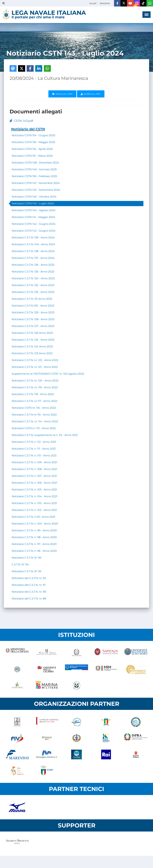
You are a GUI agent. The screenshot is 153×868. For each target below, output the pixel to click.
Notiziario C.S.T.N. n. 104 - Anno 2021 (35, 496)
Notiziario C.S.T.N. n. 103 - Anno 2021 (34, 503)
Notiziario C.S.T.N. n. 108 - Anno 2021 (34, 469)
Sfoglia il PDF (62, 94)
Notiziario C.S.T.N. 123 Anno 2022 (32, 353)
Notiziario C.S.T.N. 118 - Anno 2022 (33, 394)
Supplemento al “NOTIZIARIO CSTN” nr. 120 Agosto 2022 (48, 374)
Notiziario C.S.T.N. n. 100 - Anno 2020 (35, 524)
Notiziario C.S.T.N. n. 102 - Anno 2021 (34, 510)
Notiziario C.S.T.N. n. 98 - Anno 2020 (34, 537)
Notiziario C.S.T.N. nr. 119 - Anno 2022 (35, 387)
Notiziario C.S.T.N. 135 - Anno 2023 (33, 272)
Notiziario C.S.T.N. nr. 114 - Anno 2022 (35, 421)
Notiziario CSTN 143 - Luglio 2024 (33, 203)
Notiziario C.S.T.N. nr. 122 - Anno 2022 (35, 360)
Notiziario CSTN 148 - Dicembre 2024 (35, 163)
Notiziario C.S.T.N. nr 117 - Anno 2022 (34, 401)
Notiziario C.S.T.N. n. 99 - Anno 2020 (34, 530)
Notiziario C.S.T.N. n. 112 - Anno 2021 (34, 442)
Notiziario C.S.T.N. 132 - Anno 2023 (33, 285)
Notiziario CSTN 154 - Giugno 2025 (33, 135)
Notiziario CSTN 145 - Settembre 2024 (36, 190)
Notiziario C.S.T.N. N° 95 (26, 558)
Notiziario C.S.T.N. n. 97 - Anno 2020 (34, 544)
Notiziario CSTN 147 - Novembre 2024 (36, 183)
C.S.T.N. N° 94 (20, 564)
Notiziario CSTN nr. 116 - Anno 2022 (34, 408)
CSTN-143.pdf (21, 121)
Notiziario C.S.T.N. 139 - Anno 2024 (33, 238)
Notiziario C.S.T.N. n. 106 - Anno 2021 (34, 483)
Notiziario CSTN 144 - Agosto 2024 (34, 210)
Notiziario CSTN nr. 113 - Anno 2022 (34, 428)
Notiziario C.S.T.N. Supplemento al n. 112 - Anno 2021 (45, 435)
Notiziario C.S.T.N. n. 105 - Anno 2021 (34, 490)
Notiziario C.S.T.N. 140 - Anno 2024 (33, 244)
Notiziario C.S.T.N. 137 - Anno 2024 (33, 258)
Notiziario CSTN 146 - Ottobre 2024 (34, 197)
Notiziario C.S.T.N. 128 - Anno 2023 (33, 319)
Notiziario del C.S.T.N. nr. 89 (29, 599)
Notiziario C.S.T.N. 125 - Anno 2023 (33, 340)
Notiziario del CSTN (28, 129)
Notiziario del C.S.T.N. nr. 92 (29, 578)
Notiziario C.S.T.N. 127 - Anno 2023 (33, 326)
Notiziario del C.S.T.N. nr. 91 (29, 585)
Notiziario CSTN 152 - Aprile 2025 (32, 149)
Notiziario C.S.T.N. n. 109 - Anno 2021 (34, 462)
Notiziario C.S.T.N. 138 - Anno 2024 (33, 251)
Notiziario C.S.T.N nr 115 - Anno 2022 (34, 415)
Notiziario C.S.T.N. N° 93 (26, 571)
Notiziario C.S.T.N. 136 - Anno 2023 (33, 265)
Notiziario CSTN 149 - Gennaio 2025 (34, 169)
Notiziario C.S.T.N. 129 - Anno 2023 (33, 312)
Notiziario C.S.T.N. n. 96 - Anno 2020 (34, 551)
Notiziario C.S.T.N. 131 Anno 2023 (32, 299)
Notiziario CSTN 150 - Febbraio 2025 (34, 176)
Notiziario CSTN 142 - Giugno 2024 (34, 224)
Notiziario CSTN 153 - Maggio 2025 (33, 142)
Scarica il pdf (91, 94)
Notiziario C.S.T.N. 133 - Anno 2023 (33, 292)
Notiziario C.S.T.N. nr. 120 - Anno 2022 (35, 381)
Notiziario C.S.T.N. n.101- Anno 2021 (33, 517)
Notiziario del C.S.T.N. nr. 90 (29, 592)
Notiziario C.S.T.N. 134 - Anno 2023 (33, 278)
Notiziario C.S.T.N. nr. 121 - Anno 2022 (35, 367)
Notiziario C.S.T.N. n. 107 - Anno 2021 (34, 476)
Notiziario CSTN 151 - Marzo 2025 (32, 156)
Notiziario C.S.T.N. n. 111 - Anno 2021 (34, 449)
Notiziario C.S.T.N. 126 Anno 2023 (32, 333)
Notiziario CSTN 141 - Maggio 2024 (33, 217)
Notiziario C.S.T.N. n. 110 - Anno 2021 (34, 455)
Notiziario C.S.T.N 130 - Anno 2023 (33, 306)
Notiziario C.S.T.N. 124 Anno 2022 (32, 347)
